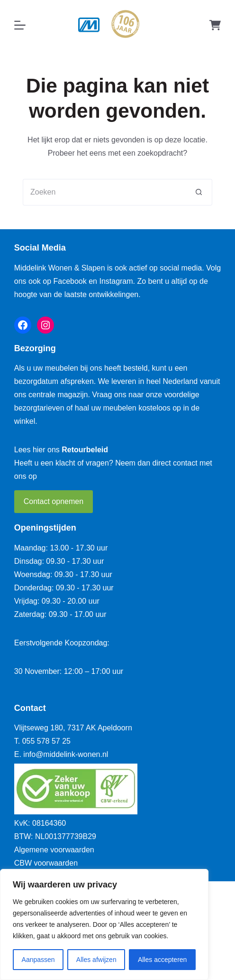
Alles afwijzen (96, 960)
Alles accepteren (163, 960)
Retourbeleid (85, 450)
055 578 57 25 (46, 741)
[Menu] (20, 25)
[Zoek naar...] (104, 192)
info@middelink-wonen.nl (66, 754)
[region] (104, 924)
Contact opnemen (54, 501)
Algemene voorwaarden (54, 850)
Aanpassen (38, 960)
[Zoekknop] (199, 192)
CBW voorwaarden (46, 863)
